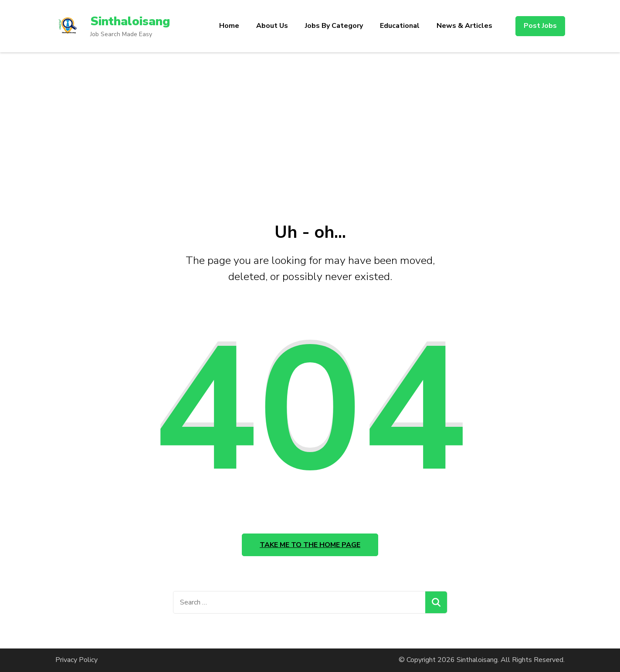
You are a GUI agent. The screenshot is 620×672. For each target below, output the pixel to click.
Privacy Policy (76, 660)
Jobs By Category (334, 26)
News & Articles (464, 26)
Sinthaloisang (130, 21)
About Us (272, 26)
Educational (400, 26)
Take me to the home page (310, 545)
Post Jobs (540, 26)
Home (229, 26)
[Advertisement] (310, 118)
